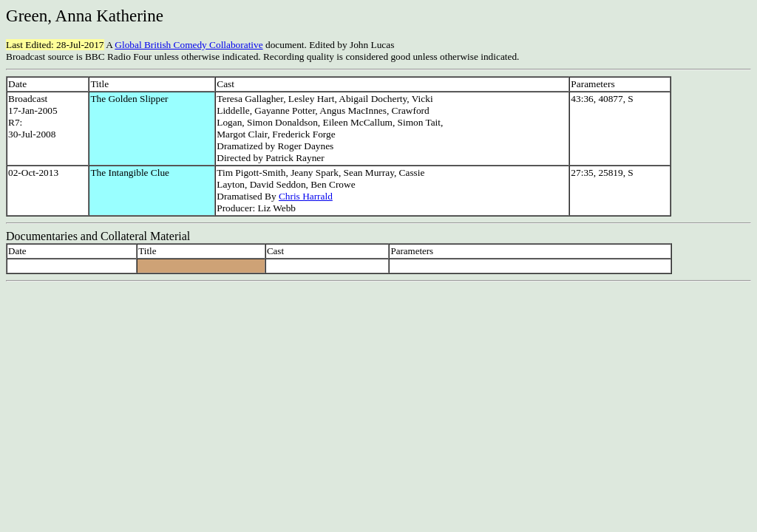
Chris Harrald (306, 196)
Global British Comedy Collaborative (189, 45)
